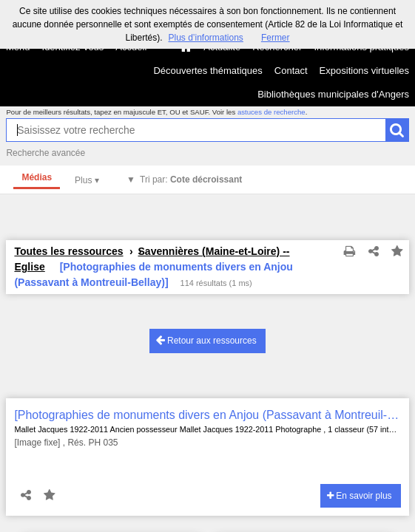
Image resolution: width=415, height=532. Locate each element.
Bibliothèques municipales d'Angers (333, 94)
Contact (291, 71)
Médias (37, 177)
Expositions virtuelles (364, 71)
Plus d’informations (205, 38)
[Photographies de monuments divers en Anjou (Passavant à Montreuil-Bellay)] (207, 415)
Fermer (276, 38)
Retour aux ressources (206, 340)
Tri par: (191, 180)
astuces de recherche (271, 112)
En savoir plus (360, 496)
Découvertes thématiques (207, 71)
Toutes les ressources (68, 251)
